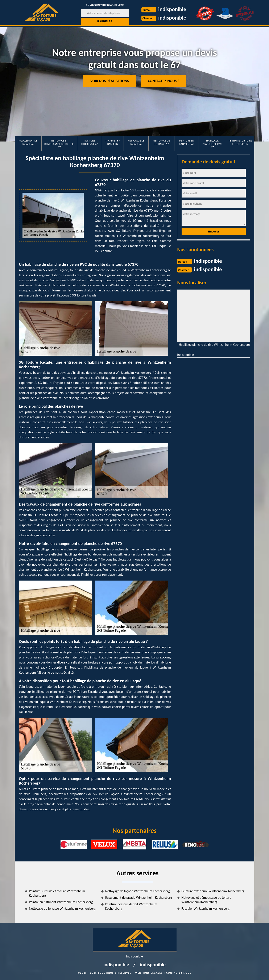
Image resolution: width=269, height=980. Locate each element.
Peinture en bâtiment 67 (187, 142)
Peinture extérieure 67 (90, 142)
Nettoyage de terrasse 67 (161, 142)
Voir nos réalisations (110, 81)
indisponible (172, 9)
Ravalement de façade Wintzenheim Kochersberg (139, 898)
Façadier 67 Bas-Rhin (113, 142)
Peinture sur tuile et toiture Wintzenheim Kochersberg (57, 893)
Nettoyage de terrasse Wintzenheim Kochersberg (62, 909)
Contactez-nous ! (163, 81)
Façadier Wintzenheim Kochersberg (205, 909)
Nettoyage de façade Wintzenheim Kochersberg (138, 891)
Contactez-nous (179, 973)
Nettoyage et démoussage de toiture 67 (59, 144)
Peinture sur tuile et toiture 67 (240, 142)
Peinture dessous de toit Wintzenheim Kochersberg (131, 906)
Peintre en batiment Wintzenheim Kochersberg (61, 902)
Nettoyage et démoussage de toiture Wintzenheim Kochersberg (206, 900)
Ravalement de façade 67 (28, 142)
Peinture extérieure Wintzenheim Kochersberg (213, 891)
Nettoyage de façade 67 (136, 142)
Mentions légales (149, 973)
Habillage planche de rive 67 (212, 144)
